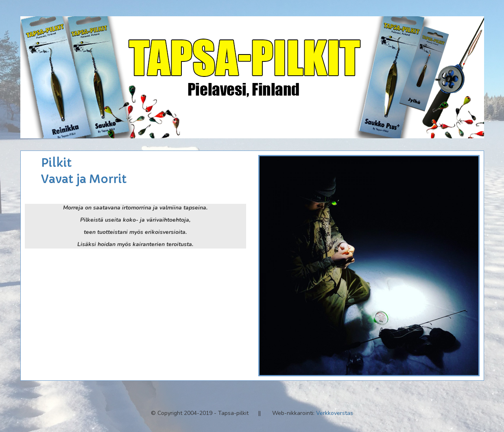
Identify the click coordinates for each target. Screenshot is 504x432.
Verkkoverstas (335, 413)
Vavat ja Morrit (84, 179)
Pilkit (56, 163)
